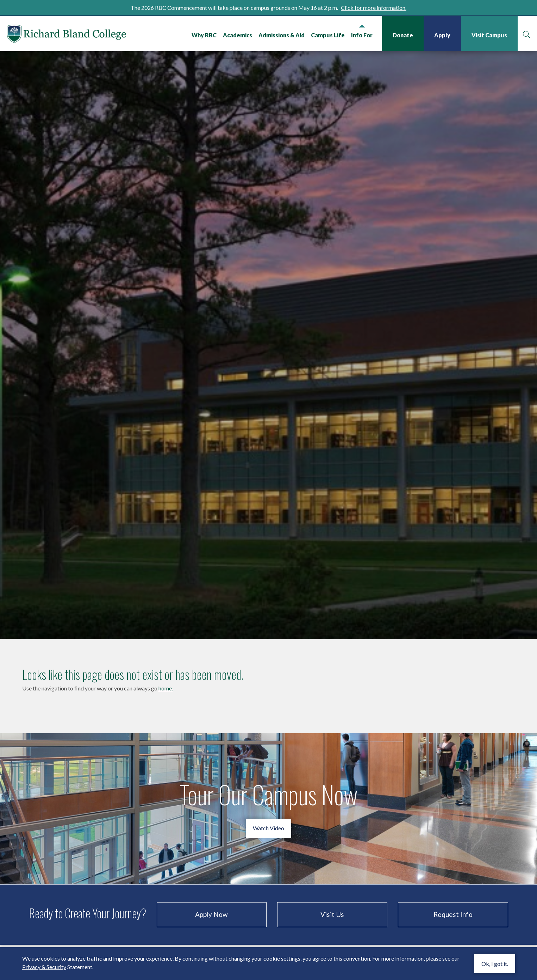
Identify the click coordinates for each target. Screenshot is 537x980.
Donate (403, 35)
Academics (238, 35)
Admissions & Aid (282, 35)
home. (166, 678)
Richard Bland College (67, 35)
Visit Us (332, 904)
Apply (442, 35)
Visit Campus (489, 35)
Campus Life (328, 35)
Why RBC (204, 35)
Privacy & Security (44, 967)
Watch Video (268, 817)
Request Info (453, 904)
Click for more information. (374, 8)
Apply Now (211, 904)
